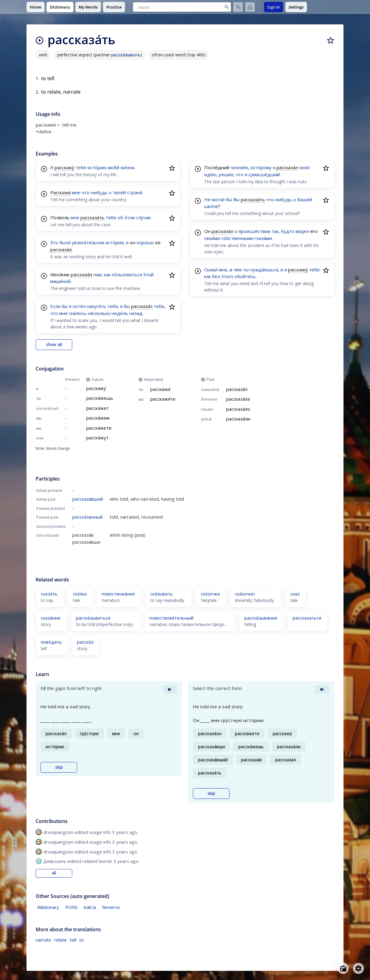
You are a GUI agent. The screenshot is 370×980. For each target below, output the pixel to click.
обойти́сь (245, 276)
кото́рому (261, 167)
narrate (43, 940)
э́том (130, 217)
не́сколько (99, 313)
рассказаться (307, 618)
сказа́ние (51, 618)
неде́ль (120, 313)
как (107, 274)
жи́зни (127, 167)
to (82, 940)
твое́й (119, 192)
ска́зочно (245, 594)
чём (238, 270)
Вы (236, 199)
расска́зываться (93, 618)
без (216, 276)
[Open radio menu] (343, 968)
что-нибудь (95, 192)
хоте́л (79, 306)
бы (65, 306)
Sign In (274, 7)
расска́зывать (126, 55)
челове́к (239, 167)
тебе (81, 167)
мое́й (114, 167)
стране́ (135, 192)
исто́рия (114, 242)
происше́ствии (254, 231)
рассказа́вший (88, 499)
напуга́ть (96, 306)
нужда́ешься (264, 270)
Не (207, 199)
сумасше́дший (264, 174)
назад (136, 313)
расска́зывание (261, 618)
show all (54, 345)
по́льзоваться (127, 274)
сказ (295, 594)
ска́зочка (210, 594)
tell (73, 940)
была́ (65, 242)
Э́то (54, 242)
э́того (227, 276)
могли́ (218, 199)
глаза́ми (263, 238)
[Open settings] (358, 968)
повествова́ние (118, 594)
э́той (148, 274)
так (275, 231)
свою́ (304, 167)
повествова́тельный (171, 618)
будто (288, 231)
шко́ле (211, 206)
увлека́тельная (88, 242)
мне (76, 192)
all (54, 873)
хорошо (145, 242)
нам (97, 274)
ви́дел (302, 231)
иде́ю (210, 174)
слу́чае (144, 217)
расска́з (85, 642)
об (120, 217)
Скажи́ (211, 270)
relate (60, 940)
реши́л (226, 174)
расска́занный (87, 517)
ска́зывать (162, 594)
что (54, 313)
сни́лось (78, 313)
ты (246, 270)
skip (59, 767)
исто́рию (97, 167)
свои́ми (212, 238)
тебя (112, 306)
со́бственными (237, 238)
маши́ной (60, 281)
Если (55, 306)
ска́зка (80, 594)
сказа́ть (49, 594)
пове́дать (51, 642)
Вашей (305, 199)
